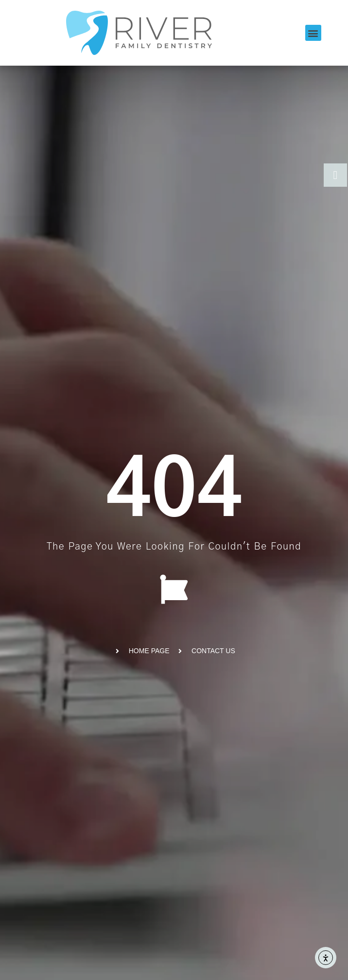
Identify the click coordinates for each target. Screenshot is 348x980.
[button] (313, 33)
